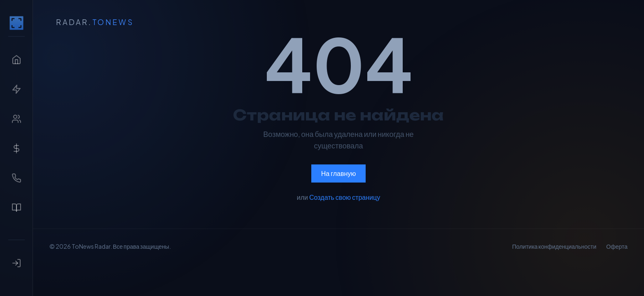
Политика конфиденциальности (554, 246)
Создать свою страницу (345, 197)
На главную (339, 173)
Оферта (617, 246)
